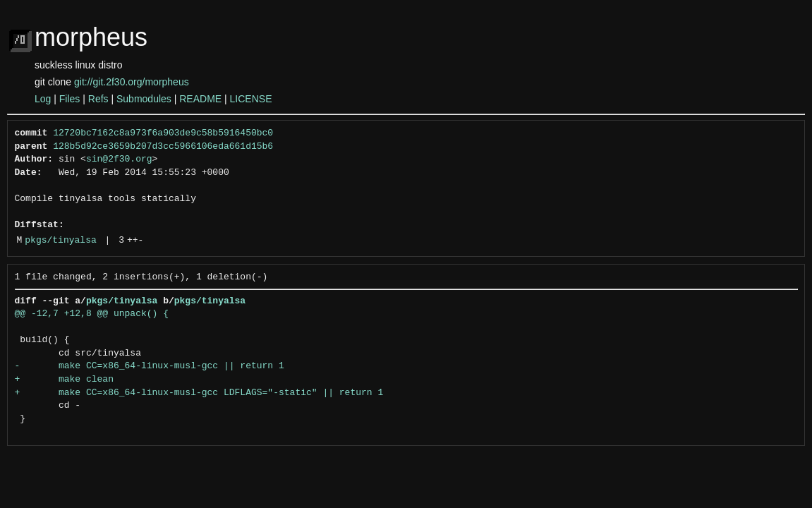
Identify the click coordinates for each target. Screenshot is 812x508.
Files (70, 99)
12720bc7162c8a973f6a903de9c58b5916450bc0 (163, 133)
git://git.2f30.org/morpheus (132, 82)
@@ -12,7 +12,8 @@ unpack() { (92, 314)
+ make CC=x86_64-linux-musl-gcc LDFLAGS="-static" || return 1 (199, 393)
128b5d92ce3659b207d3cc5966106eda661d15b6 (163, 147)
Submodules (144, 99)
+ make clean (64, 380)
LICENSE (251, 99)
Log (43, 99)
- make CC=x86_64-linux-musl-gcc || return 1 (150, 366)
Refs (98, 99)
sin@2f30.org (119, 159)
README (200, 99)
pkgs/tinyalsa (60, 241)
